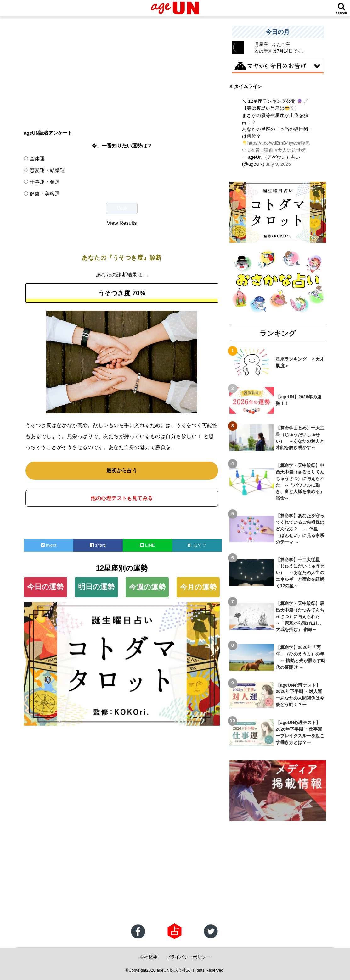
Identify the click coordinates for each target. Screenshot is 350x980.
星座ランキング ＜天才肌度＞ (300, 362)
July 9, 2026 (278, 164)
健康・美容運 (45, 194)
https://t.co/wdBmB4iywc (273, 143)
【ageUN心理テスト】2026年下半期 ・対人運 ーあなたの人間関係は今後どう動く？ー (301, 695)
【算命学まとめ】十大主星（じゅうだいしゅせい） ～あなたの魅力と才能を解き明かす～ (300, 438)
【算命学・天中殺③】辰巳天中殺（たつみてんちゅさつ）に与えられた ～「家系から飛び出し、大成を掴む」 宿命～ (300, 617)
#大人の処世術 (290, 150)
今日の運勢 (45, 587)
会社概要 (149, 957)
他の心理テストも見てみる (122, 498)
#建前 (267, 150)
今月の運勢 (198, 587)
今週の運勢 (147, 587)
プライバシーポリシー (188, 957)
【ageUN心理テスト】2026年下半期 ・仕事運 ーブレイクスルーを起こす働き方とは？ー (301, 732)
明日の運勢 (96, 587)
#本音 (254, 150)
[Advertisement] (122, 70)
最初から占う (122, 471)
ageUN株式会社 (171, 970)
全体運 (37, 158)
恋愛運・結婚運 (47, 170)
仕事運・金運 (45, 182)
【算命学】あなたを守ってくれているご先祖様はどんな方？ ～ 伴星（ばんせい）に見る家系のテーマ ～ (300, 529)
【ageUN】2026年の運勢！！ (299, 400)
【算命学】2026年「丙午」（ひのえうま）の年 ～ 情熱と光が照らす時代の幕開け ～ (301, 657)
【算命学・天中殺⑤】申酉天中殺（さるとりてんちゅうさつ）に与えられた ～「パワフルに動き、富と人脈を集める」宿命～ (300, 482)
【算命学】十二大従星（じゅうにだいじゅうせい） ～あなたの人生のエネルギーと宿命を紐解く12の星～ (300, 573)
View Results (122, 223)
